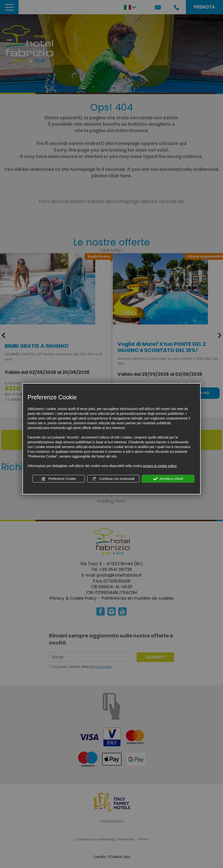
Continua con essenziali (113, 479)
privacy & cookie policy (160, 466)
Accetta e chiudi (168, 479)
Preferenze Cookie (59, 479)
